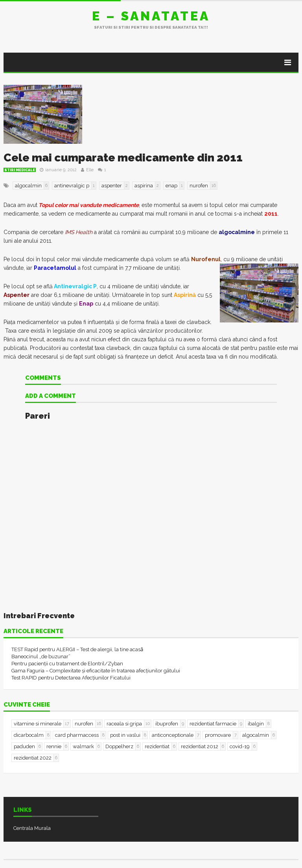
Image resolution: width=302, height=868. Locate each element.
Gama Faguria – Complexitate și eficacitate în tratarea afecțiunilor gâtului (96, 671)
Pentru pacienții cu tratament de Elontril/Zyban (67, 664)
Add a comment (51, 396)
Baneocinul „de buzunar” (41, 656)
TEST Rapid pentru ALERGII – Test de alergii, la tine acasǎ (77, 649)
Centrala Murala (32, 828)
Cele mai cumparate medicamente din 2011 (123, 158)
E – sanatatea (151, 16)
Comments (43, 378)
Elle (90, 170)
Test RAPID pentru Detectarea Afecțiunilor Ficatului (71, 678)
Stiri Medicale (20, 170)
